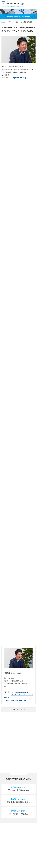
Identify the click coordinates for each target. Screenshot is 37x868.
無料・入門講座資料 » (18, 789)
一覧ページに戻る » (19, 710)
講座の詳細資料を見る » (18, 801)
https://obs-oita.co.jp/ (20, 78)
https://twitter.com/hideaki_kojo (16, 700)
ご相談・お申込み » (18, 812)
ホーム (3, 22)
